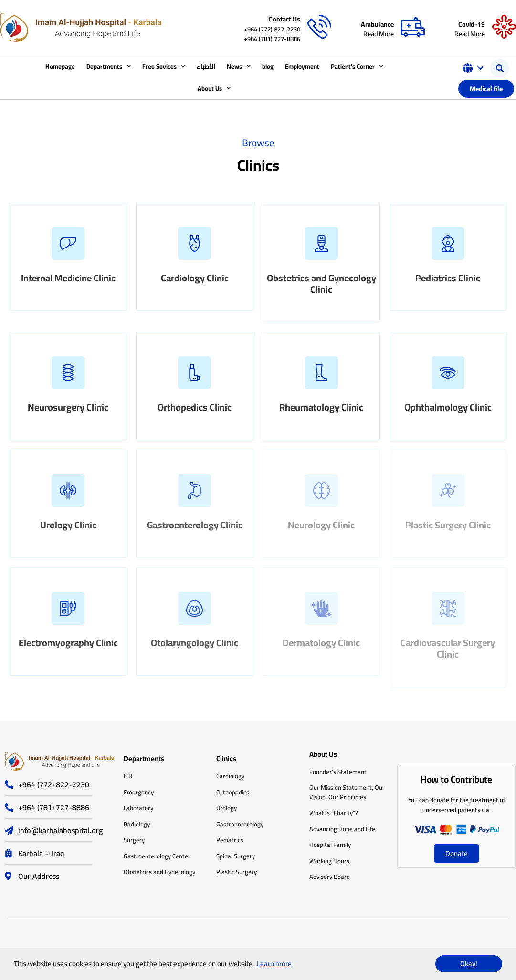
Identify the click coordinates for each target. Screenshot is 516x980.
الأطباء (206, 66)
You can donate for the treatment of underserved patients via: (457, 805)
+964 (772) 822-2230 (272, 29)
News (239, 66)
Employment (302, 66)
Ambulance (377, 24)
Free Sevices (164, 66)
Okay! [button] (469, 964)
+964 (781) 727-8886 (272, 39)
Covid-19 (472, 24)
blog (268, 66)
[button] (500, 68)
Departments (109, 66)
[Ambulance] (413, 27)
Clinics (226, 758)
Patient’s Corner (357, 66)
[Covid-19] (504, 27)
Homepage (60, 66)
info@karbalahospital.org (60, 830)
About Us (214, 88)
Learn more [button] (274, 964)
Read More (379, 34)
